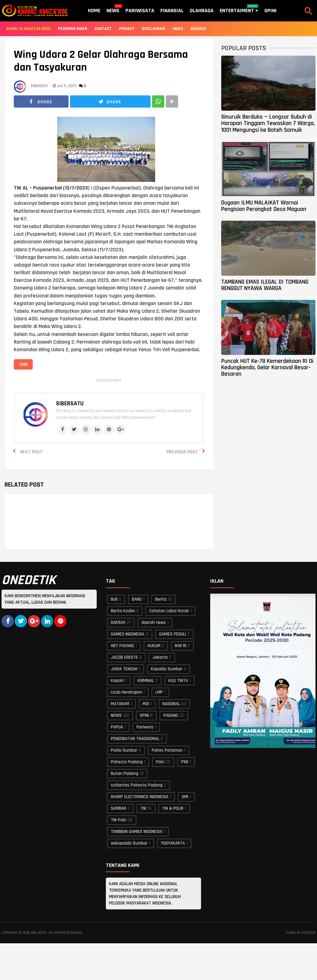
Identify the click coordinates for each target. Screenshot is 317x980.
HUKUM (154, 646)
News (113, 9)
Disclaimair (153, 29)
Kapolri (117, 681)
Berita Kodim (123, 611)
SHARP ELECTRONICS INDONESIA (140, 797)
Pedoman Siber (73, 29)
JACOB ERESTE (124, 657)
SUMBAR (118, 808)
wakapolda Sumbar (129, 843)
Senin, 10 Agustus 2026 (28, 29)
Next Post (31, 452)
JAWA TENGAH (124, 669)
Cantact (103, 29)
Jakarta (160, 657)
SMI (185, 797)
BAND (137, 599)
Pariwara (145, 727)
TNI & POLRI (173, 808)
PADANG (171, 715)
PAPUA (117, 727)
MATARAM (120, 704)
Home (94, 11)
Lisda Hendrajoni (126, 692)
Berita (161, 599)
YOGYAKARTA (173, 843)
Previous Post (182, 452)
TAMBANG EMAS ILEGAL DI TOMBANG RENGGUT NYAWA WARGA (265, 285)
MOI (146, 704)
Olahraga (202, 11)
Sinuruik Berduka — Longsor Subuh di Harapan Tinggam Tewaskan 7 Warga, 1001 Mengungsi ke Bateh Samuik (268, 123)
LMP (159, 692)
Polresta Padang (127, 762)
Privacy (127, 29)
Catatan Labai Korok (169, 611)
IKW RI (181, 646)
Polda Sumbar (124, 750)
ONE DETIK (38, 933)
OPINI (144, 715)
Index (178, 29)
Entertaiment (239, 9)
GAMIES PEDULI (173, 634)
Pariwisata (140, 11)
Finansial (172, 11)
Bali (114, 599)
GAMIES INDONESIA (127, 634)
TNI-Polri (119, 820)
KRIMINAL (146, 681)
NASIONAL (171, 704)
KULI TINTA (178, 681)
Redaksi (198, 29)
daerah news (154, 623)
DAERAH (118, 623)
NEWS (116, 715)
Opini (270, 11)
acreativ (308, 933)
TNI (143, 808)
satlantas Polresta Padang (137, 785)
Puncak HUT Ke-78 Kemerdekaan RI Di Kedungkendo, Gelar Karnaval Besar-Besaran (267, 368)
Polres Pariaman (167, 750)
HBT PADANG (122, 646)
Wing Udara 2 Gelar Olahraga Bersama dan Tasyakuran (101, 61)
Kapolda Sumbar (167, 669)
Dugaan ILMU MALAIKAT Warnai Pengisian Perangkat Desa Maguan (264, 206)
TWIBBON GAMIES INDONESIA (136, 832)
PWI (185, 762)
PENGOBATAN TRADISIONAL (135, 739)
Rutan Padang (125, 774)
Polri (160, 762)
